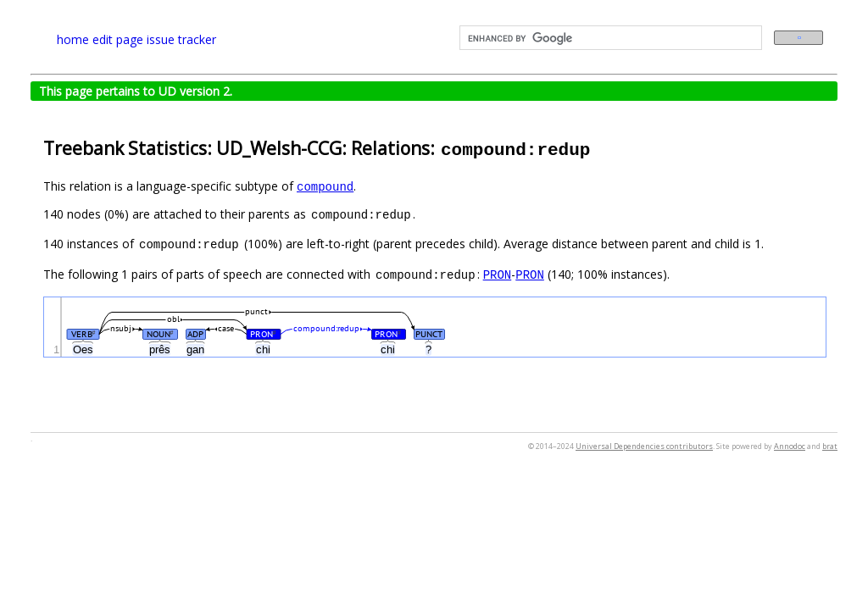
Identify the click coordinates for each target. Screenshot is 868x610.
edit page (118, 39)
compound (325, 186)
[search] (609, 38)
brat (830, 446)
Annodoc (790, 446)
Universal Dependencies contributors (644, 446)
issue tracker (181, 39)
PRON (498, 274)
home (73, 39)
